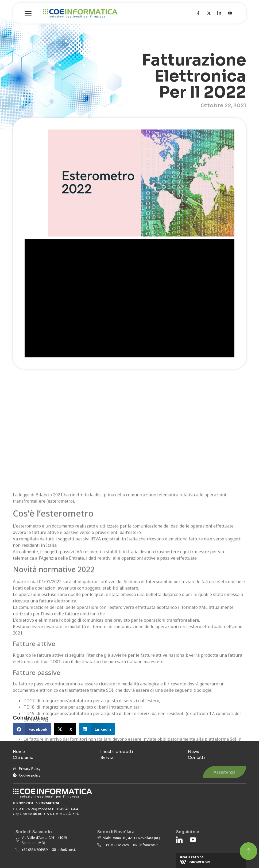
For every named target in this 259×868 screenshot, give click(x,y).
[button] (32, 729)
